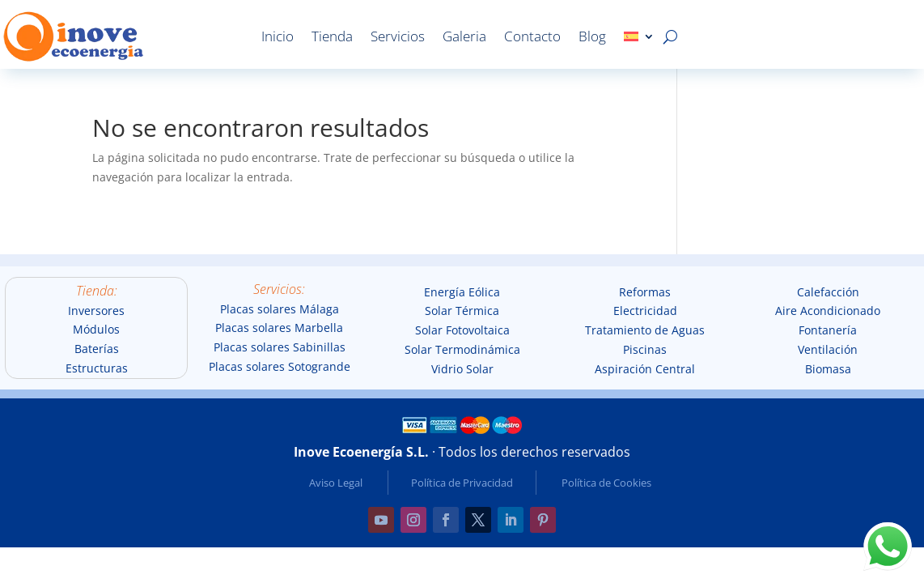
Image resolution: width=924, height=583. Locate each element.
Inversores (96, 311)
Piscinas (645, 349)
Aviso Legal (336, 483)
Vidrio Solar (462, 369)
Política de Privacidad (462, 483)
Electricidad (645, 311)
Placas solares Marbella (279, 328)
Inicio (278, 36)
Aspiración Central (645, 369)
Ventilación (828, 349)
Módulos (96, 329)
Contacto (532, 36)
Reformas (645, 292)
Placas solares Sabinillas (280, 347)
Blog (592, 36)
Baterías (97, 349)
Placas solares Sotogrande (280, 366)
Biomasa (828, 369)
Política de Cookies (606, 483)
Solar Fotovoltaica (462, 330)
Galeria (464, 36)
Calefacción (828, 292)
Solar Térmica (462, 311)
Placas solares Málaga (280, 309)
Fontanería (828, 330)
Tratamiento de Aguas (645, 330)
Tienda (332, 36)
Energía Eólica (462, 292)
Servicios (398, 36)
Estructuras (97, 368)
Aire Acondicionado (828, 311)
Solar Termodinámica (462, 349)
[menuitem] (639, 36)
